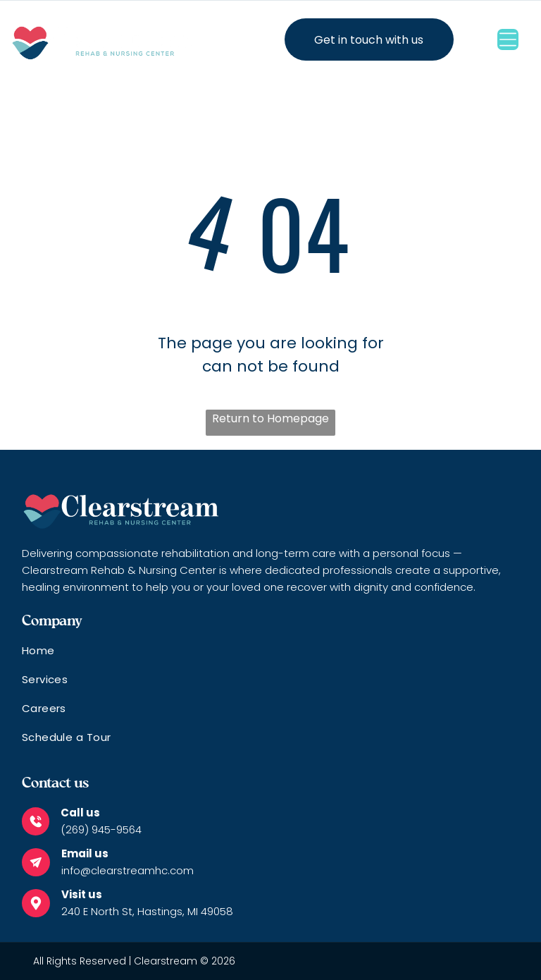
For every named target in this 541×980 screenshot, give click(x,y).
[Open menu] (508, 39)
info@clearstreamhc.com (128, 870)
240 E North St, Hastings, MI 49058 (147, 911)
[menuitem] (271, 657)
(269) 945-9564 (101, 829)
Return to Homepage (270, 418)
